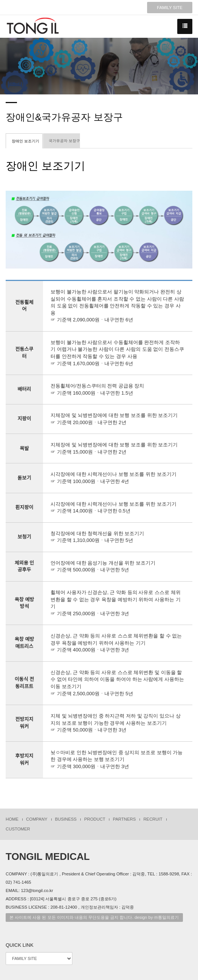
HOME (12, 819)
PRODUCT (95, 819)
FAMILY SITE (170, 8)
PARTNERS (124, 819)
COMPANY (37, 819)
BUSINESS (66, 819)
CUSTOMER (18, 829)
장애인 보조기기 (25, 141)
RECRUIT (153, 819)
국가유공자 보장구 (64, 141)
